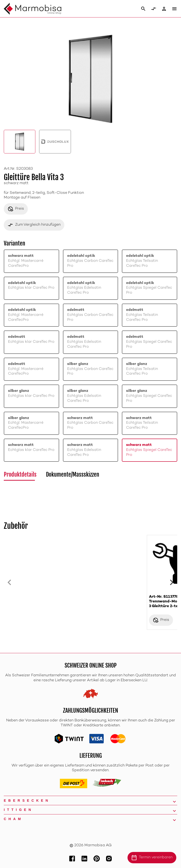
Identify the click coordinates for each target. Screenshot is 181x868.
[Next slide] (172, 582)
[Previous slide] (9, 582)
